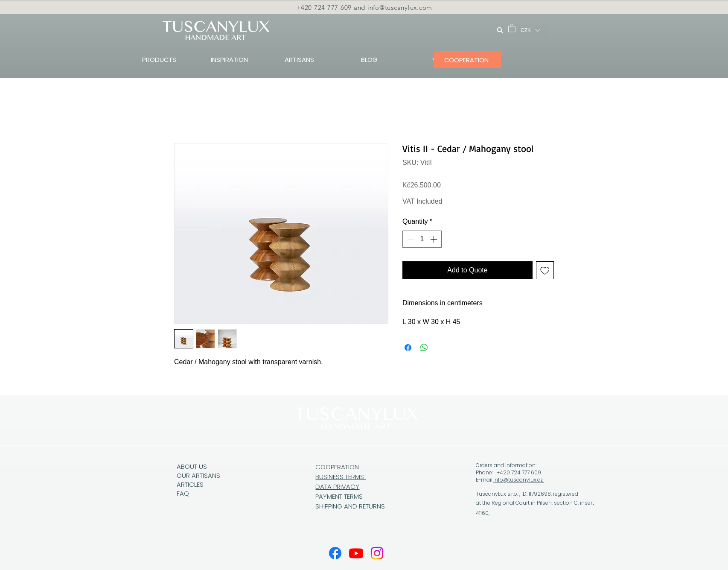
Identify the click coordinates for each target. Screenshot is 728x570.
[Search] (500, 30)
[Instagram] (377, 553)
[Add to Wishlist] (545, 270)
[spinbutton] (422, 239)
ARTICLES (190, 484)
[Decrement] (410, 239)
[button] (512, 28)
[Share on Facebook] (408, 348)
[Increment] (434, 239)
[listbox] (530, 30)
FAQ (183, 493)
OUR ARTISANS (198, 475)
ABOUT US (192, 466)
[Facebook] (335, 553)
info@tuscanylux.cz (519, 480)
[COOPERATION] (467, 60)
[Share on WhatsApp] (424, 348)
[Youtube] (356, 553)
